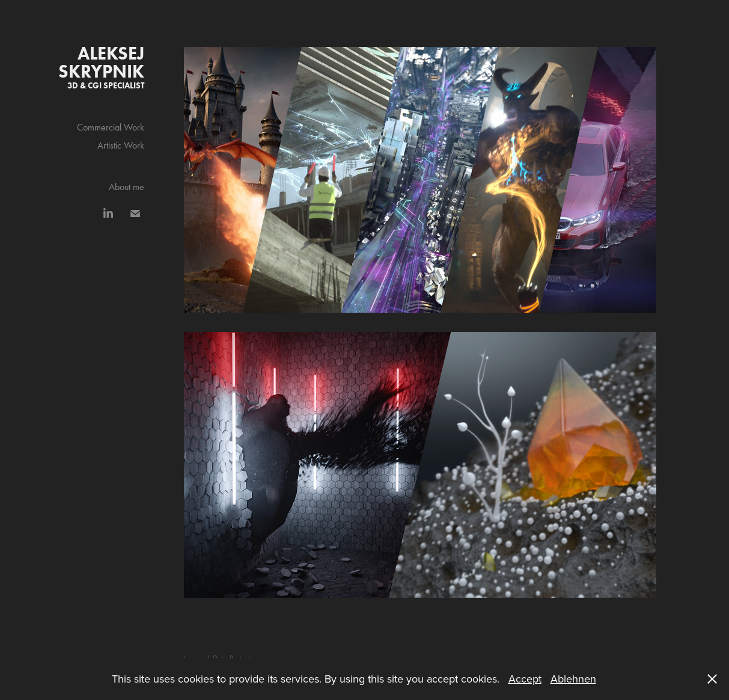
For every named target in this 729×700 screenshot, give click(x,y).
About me (127, 187)
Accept (525, 679)
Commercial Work (111, 127)
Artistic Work (121, 145)
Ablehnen (573, 679)
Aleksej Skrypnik (103, 62)
